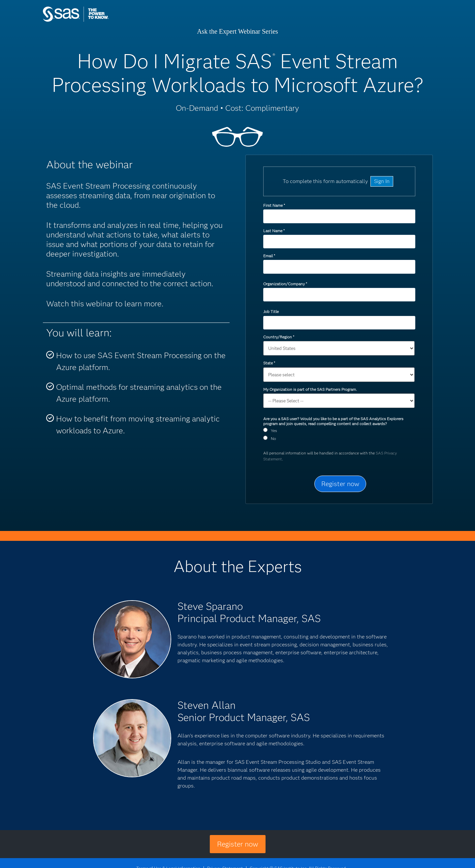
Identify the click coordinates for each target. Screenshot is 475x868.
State (269, 363)
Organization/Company (285, 284)
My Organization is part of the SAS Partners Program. (311, 389)
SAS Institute (107, 21)
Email (269, 256)
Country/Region (279, 337)
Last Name (274, 231)
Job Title (271, 311)
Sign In (382, 181)
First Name (274, 205)
